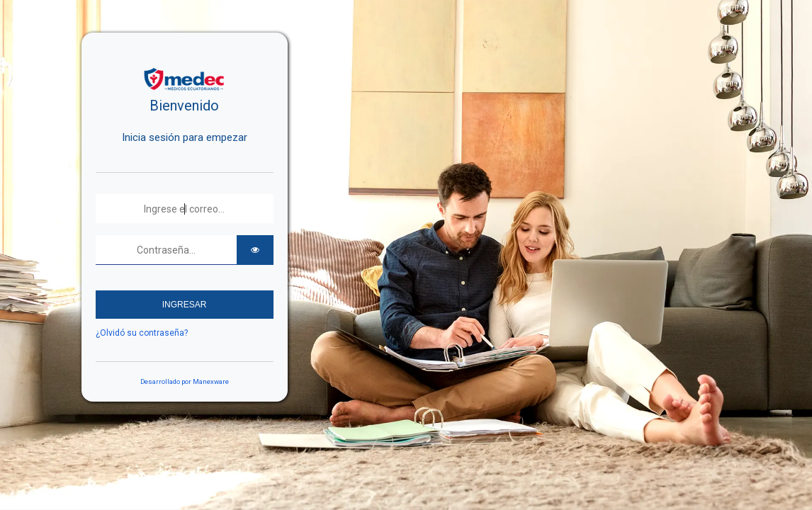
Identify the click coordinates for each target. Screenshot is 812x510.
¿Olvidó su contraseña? (142, 333)
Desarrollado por (185, 381)
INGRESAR (185, 305)
